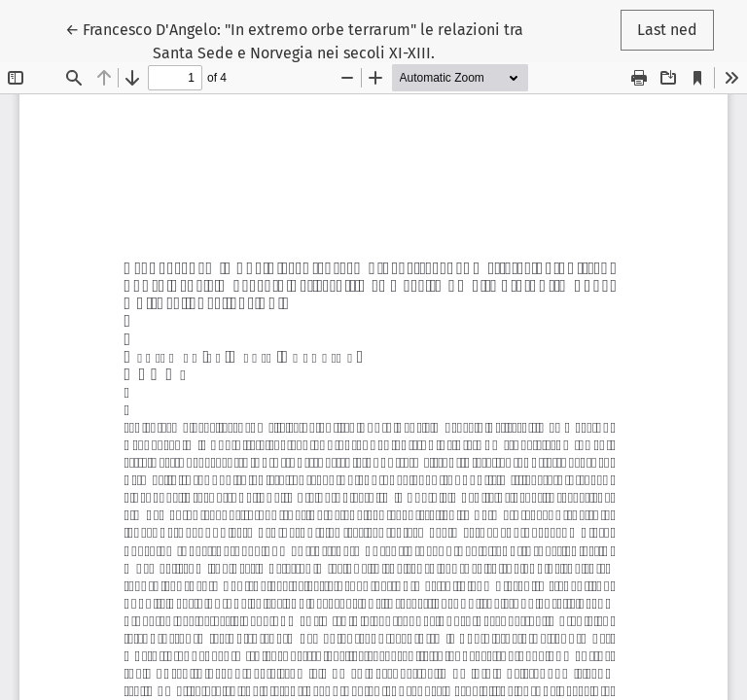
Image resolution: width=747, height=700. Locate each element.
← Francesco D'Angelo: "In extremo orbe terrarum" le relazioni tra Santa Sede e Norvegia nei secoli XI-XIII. (294, 40)
